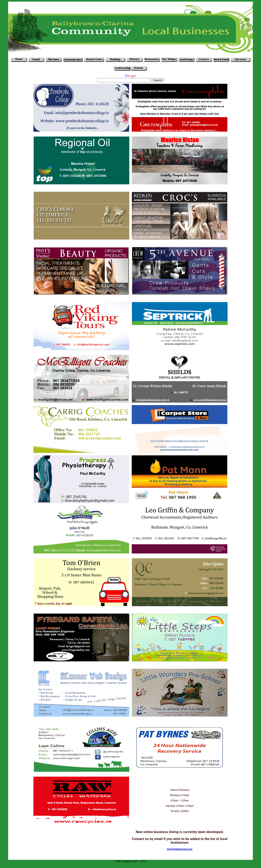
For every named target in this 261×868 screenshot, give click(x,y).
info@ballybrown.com (180, 849)
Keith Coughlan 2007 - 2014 (130, 861)
